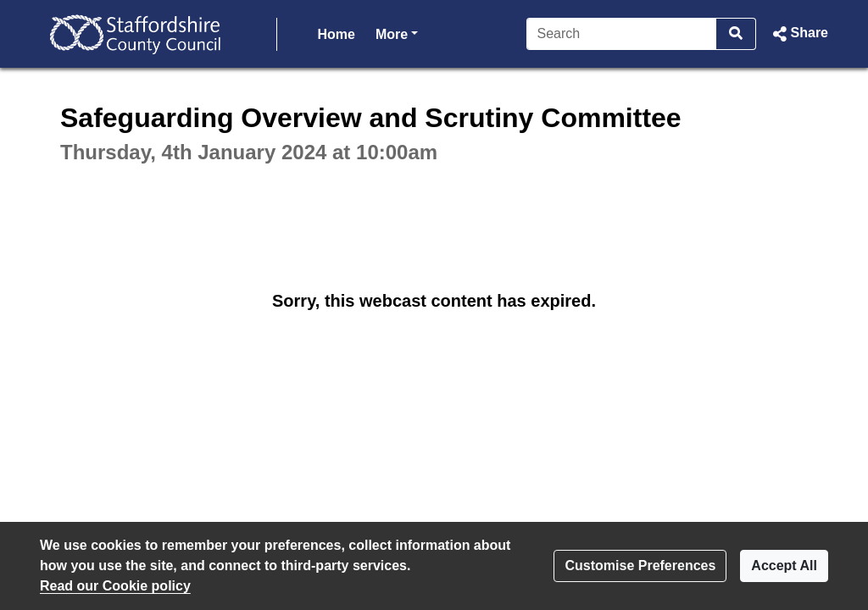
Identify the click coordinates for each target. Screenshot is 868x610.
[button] (799, 34)
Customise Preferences (640, 566)
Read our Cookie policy (115, 586)
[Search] (622, 34)
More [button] (397, 33)
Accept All (784, 566)
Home (337, 34)
